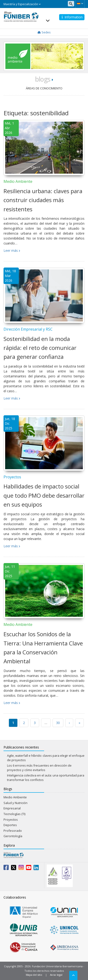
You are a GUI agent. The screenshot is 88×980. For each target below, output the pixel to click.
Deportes (10, 825)
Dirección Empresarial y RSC (28, 329)
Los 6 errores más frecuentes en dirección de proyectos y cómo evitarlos (39, 768)
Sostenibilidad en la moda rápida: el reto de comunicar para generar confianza (40, 348)
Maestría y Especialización (22, 4)
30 (58, 723)
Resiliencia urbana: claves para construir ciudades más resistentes (43, 200)
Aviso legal (56, 975)
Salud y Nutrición (15, 803)
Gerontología (13, 836)
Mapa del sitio (34, 975)
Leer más (11, 250)
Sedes (44, 32)
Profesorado (13, 831)
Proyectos (12, 477)
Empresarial (12, 808)
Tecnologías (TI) (14, 814)
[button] (80, 4)
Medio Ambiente (18, 181)
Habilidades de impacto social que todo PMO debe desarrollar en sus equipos (44, 495)
